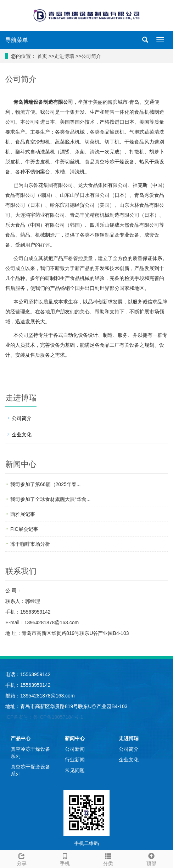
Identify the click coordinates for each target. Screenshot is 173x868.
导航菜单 (17, 40)
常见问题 (75, 770)
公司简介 (91, 56)
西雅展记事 (23, 514)
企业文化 (22, 435)
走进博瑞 (64, 56)
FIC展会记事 (24, 529)
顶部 (151, 858)
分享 (22, 858)
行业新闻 (75, 760)
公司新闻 (75, 749)
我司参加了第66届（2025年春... (45, 484)
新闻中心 (75, 738)
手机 (65, 858)
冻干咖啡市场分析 (30, 544)
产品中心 (21, 738)
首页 (41, 56)
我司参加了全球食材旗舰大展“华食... (50, 499)
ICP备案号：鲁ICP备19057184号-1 (44, 717)
